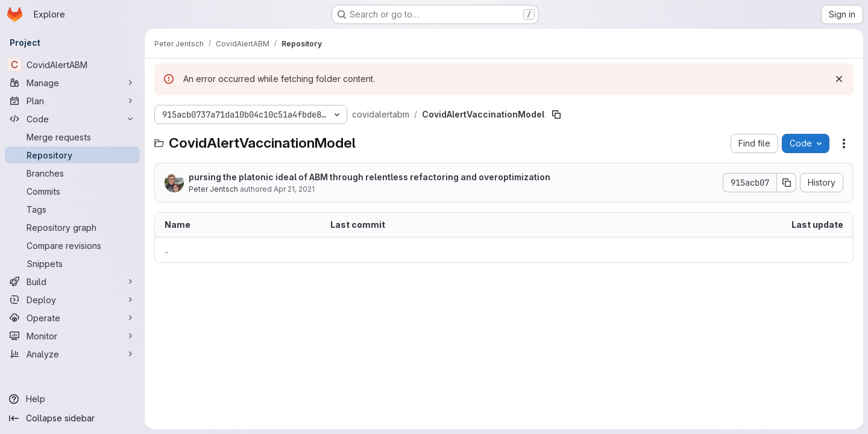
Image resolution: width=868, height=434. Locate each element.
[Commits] (72, 191)
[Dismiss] (839, 79)
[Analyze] (72, 354)
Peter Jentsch (213, 189)
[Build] (72, 281)
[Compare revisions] (72, 245)
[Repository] (72, 155)
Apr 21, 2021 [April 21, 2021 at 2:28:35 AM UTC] (294, 189)
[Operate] (72, 318)
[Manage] (72, 83)
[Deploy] (72, 300)
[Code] (72, 119)
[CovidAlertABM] (72, 64)
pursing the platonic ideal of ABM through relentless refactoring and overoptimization (370, 177)
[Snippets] (72, 263)
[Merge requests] (72, 137)
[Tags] (72, 209)
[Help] (72, 399)
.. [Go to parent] (166, 250)
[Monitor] (72, 336)
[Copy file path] (556, 115)
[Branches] (72, 173)
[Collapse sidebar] (72, 418)
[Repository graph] (72, 227)
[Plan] (72, 101)
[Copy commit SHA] (787, 183)
